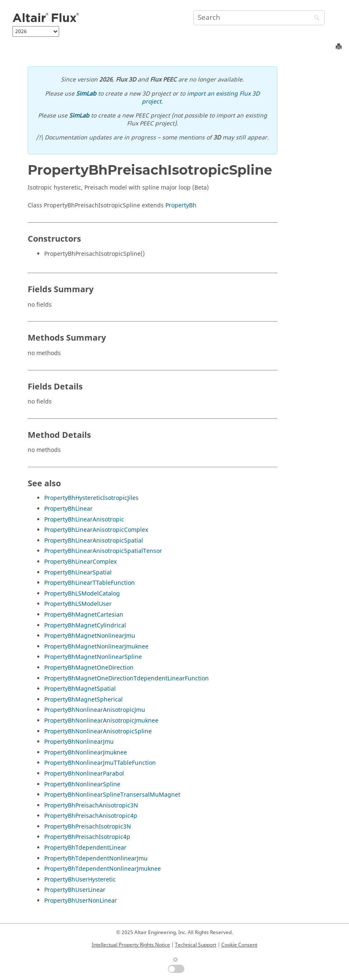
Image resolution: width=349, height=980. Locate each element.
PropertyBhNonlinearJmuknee (86, 753)
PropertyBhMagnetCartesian (84, 615)
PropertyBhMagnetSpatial (80, 689)
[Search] (315, 18)
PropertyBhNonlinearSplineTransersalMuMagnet (112, 795)
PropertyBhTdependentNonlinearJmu (96, 859)
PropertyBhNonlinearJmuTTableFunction (100, 763)
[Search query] (259, 18)
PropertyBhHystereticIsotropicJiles (91, 498)
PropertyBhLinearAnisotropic (84, 520)
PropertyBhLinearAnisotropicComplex (96, 530)
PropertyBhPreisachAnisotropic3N (91, 806)
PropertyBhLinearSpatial (78, 573)
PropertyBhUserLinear (75, 890)
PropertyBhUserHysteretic (80, 880)
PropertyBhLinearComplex (80, 562)
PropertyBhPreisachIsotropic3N (88, 827)
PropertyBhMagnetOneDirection (89, 668)
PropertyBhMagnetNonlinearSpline (93, 657)
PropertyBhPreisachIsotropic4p (87, 837)
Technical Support (196, 945)
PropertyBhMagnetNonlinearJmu (90, 636)
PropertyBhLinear (68, 509)
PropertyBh (181, 205)
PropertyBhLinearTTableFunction (90, 583)
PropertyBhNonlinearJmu (79, 742)
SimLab (86, 94)
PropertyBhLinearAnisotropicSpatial (94, 541)
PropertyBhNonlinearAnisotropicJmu (95, 710)
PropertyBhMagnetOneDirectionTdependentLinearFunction (127, 679)
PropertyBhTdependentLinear (85, 848)
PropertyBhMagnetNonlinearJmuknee (96, 647)
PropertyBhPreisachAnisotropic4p (91, 816)
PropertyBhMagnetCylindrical (85, 626)
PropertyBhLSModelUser (78, 604)
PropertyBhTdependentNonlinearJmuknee (103, 869)
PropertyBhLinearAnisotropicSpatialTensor (103, 551)
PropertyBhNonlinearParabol (84, 774)
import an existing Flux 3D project (201, 98)
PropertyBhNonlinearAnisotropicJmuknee (101, 721)
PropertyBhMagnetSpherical (84, 700)
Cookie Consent (239, 945)
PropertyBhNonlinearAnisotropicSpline (98, 731)
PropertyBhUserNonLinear (81, 901)
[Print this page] (339, 47)
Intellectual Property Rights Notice (131, 945)
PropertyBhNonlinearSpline (82, 784)
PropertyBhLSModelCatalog (82, 594)
